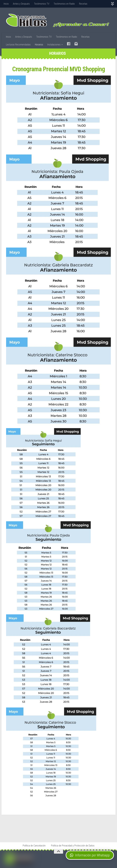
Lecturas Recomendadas (18, 45)
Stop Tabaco (33, 833)
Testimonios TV (42, 4)
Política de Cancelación (34, 846)
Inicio (6, 4)
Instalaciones (54, 45)
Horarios (39, 45)
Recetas (83, 4)
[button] (90, 855)
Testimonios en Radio (64, 4)
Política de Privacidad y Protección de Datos (73, 846)
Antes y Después (21, 4)
